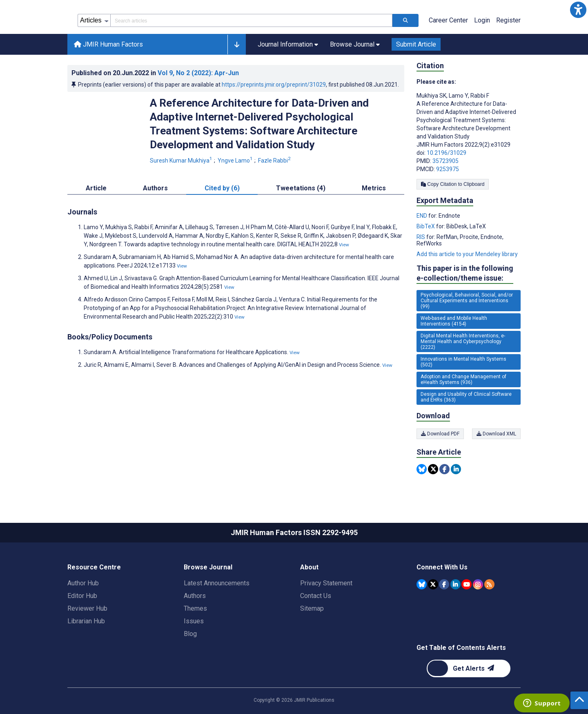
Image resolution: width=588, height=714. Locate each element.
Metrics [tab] (374, 188)
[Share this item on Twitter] (433, 469)
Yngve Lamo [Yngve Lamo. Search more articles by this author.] (236, 161)
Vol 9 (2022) (198, 73)
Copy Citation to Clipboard (453, 184)
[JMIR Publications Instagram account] (478, 584)
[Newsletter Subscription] (469, 668)
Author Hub (83, 583)
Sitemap (312, 608)
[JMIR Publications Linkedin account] (455, 584)
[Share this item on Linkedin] (456, 469)
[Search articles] (405, 20)
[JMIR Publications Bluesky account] (422, 584)
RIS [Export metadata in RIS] (421, 237)
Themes (195, 608)
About (309, 567)
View (344, 245)
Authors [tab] (155, 188)
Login (482, 20)
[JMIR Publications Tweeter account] (433, 584)
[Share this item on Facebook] (444, 469)
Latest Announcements (217, 583)
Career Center (448, 20)
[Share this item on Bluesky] (422, 469)
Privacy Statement (326, 583)
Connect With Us (442, 567)
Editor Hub (82, 596)
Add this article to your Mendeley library (467, 254)
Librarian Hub (86, 621)
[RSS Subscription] (489, 584)
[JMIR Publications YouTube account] (467, 584)
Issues (194, 621)
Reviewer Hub (87, 608)
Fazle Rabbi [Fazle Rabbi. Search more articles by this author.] (275, 161)
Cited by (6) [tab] (222, 188)
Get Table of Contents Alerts (461, 648)
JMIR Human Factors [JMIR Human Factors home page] (108, 44)
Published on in (155, 73)
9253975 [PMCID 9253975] (448, 169)
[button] (578, 10)
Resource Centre (94, 567)
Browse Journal (208, 567)
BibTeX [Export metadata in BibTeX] (426, 226)
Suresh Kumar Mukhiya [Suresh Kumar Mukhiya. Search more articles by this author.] (182, 161)
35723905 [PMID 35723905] (445, 161)
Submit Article (416, 44)
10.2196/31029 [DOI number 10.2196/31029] (447, 153)
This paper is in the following (465, 273)
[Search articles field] (251, 20)
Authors (195, 596)
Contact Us (316, 596)
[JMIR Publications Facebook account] (444, 584)
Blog (190, 634)
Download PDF (440, 434)
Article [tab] (96, 188)
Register (508, 20)
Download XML (496, 434)
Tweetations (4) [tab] (301, 188)
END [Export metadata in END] (422, 216)
